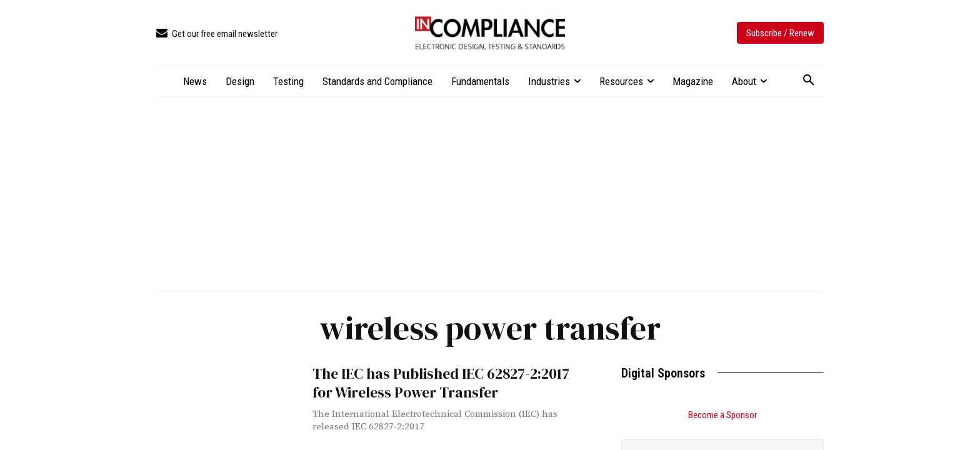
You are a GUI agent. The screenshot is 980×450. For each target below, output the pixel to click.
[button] (809, 81)
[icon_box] (217, 34)
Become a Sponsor (722, 415)
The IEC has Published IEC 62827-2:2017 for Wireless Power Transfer (440, 381)
